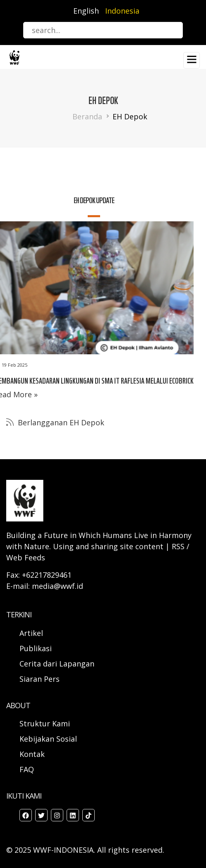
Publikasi (36, 648)
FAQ (27, 769)
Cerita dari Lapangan (57, 664)
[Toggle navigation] (192, 60)
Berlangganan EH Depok (60, 422)
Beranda (87, 116)
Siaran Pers (40, 679)
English (86, 11)
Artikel (32, 633)
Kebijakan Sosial (48, 739)
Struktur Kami (45, 723)
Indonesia (122, 11)
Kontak (32, 754)
